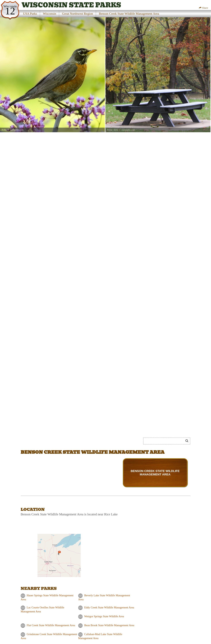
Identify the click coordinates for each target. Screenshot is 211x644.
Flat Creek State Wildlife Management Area (51, 625)
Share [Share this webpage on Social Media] (204, 8)
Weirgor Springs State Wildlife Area (104, 616)
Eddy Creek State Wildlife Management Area (109, 607)
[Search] (165, 441)
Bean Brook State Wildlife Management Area (109, 625)
